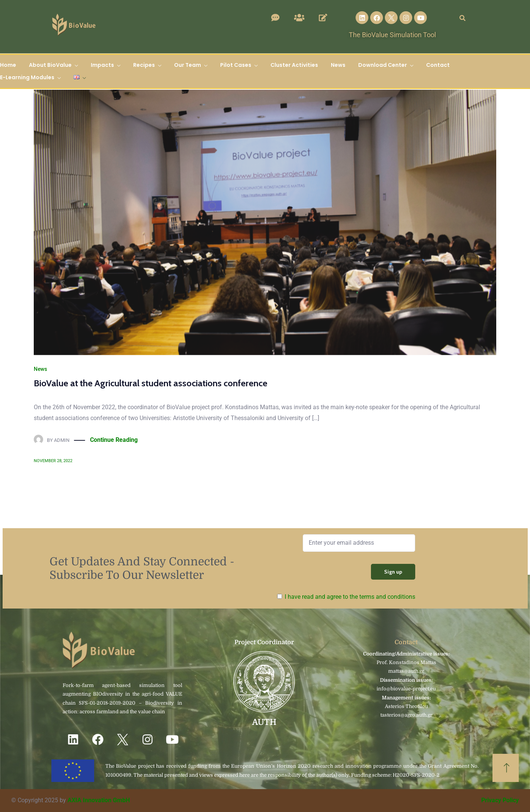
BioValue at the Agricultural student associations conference (151, 383)
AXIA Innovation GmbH (99, 800)
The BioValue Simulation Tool (392, 35)
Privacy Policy (500, 800)
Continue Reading (114, 440)
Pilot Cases (236, 65)
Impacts (102, 65)
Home (8, 65)
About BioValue (50, 65)
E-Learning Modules (27, 77)
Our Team (188, 65)
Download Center (383, 65)
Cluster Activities (294, 65)
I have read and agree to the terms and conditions (350, 597)
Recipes (144, 65)
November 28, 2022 (53, 461)
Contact (438, 65)
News (338, 65)
